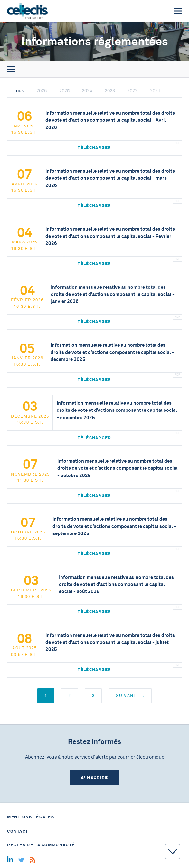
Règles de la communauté (41, 845)
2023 (110, 91)
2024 (87, 91)
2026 (42, 91)
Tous (19, 91)
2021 (155, 91)
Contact (18, 831)
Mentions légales (31, 817)
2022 (132, 91)
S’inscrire (95, 778)
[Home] (27, 11)
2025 (64, 91)
